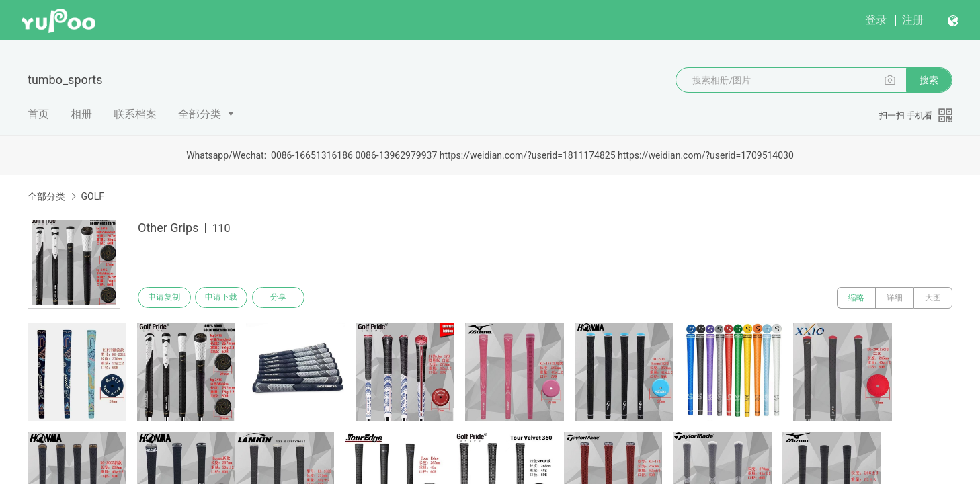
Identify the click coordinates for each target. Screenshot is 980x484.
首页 (38, 114)
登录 (876, 20)
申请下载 (227, 298)
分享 (287, 298)
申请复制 (166, 298)
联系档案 (135, 114)
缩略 (856, 298)
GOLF (92, 196)
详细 (895, 298)
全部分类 (200, 114)
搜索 (929, 80)
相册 (81, 114)
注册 (913, 20)
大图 (933, 298)
